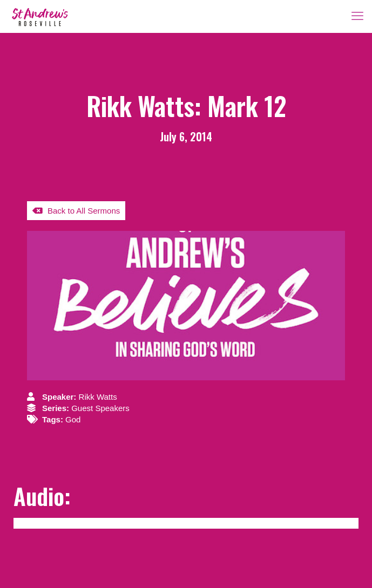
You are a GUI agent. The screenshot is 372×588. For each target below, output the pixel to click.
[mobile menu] (357, 16)
